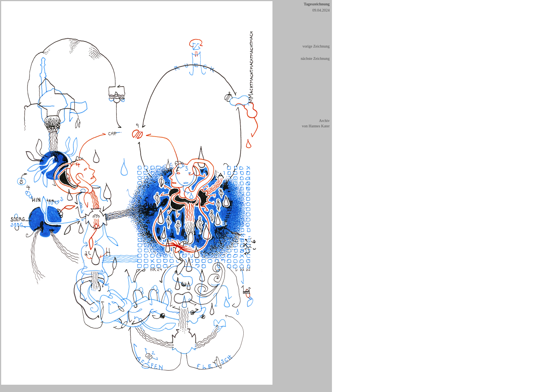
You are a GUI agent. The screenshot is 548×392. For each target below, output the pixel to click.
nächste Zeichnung (315, 58)
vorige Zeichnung (316, 46)
